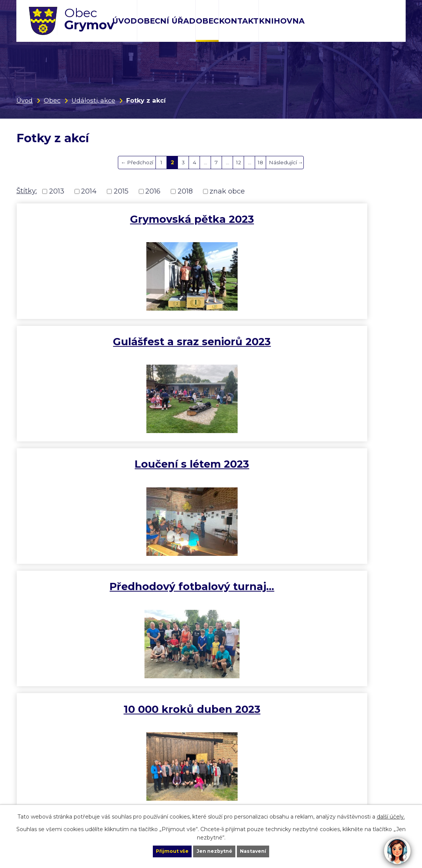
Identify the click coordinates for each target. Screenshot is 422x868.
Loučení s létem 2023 (341, 226)
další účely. (391, 815)
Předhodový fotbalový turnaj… (81, 351)
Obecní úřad (166, 21)
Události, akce (93, 100)
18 (260, 162)
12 (239, 162)
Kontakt (239, 21)
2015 (121, 191)
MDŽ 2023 (81, 470)
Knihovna (282, 21)
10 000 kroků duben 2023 (211, 351)
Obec (207, 21)
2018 (185, 191)
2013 (57, 191)
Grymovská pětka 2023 (81, 226)
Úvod (125, 21)
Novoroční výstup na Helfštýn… (211, 477)
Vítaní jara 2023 (341, 345)
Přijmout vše (159, 851)
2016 (153, 191)
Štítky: (27, 191)
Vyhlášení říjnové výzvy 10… (82, 602)
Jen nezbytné (215, 851)
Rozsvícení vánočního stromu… (341, 477)
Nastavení (267, 851)
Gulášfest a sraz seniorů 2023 (211, 226)
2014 (89, 191)
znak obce (227, 191)
